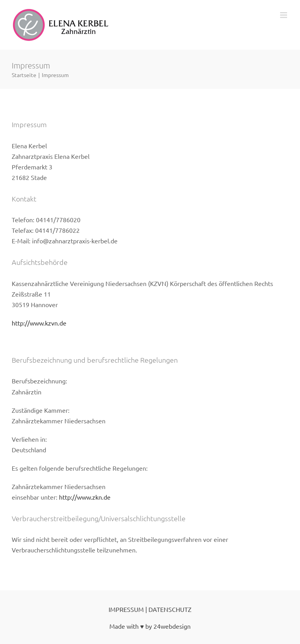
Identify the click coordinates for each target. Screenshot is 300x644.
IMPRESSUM (126, 609)
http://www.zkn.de (85, 497)
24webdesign (172, 626)
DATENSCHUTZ (170, 609)
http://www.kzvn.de (39, 323)
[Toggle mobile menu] (284, 15)
